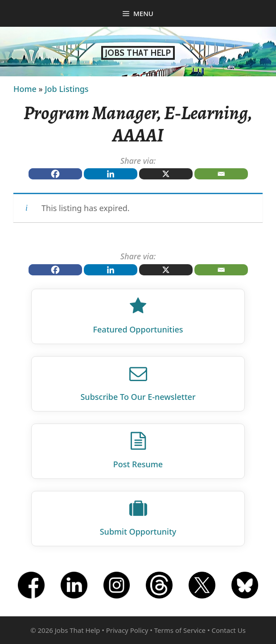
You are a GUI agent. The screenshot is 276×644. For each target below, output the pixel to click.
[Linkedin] (111, 174)
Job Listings (66, 89)
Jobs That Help (138, 53)
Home (25, 89)
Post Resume (138, 464)
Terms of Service (180, 630)
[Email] (221, 174)
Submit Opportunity (138, 532)
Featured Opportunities (138, 329)
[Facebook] (55, 174)
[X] (166, 174)
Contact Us (229, 630)
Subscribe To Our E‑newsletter (138, 397)
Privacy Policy (127, 630)
